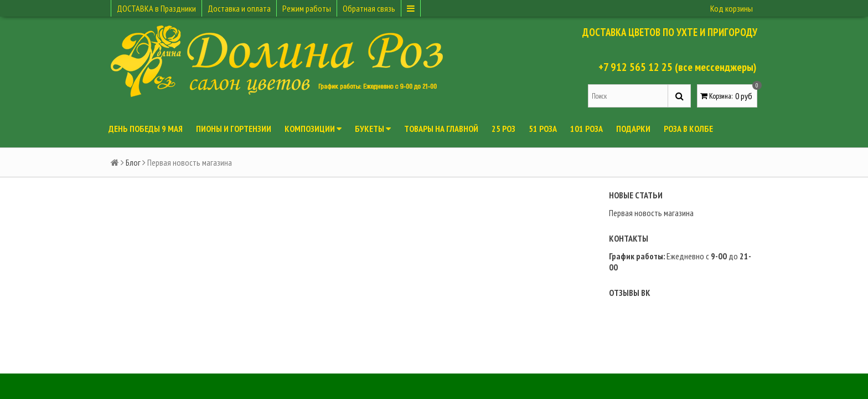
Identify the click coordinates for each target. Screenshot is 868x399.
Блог (133, 162)
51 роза (543, 129)
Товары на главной (441, 129)
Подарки (633, 129)
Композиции (313, 129)
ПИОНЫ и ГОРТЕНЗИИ (234, 129)
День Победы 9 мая (146, 129)
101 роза (587, 129)
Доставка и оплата (239, 8)
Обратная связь (369, 8)
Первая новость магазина (651, 213)
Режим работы (307, 8)
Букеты (373, 129)
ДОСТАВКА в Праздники (156, 8)
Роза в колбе (688, 129)
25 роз (503, 129)
